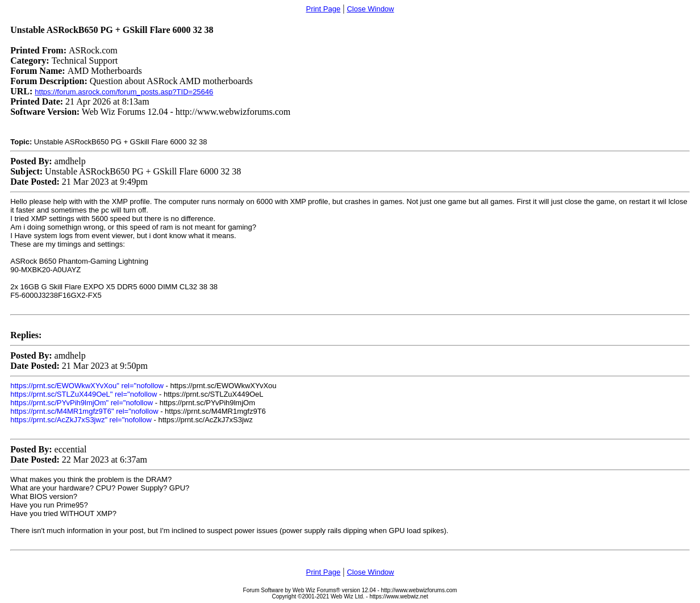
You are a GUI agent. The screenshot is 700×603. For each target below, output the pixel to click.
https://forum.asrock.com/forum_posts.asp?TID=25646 (124, 92)
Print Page (323, 9)
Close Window (370, 9)
